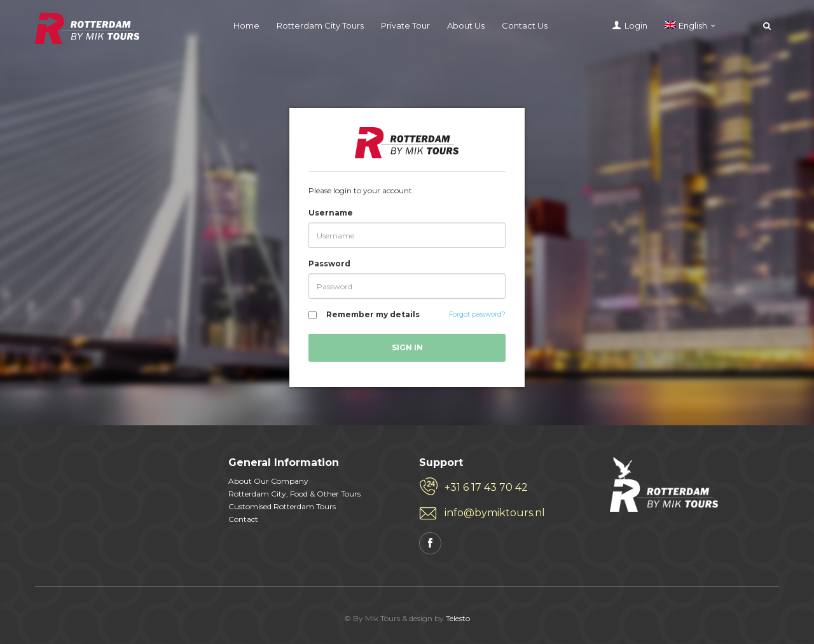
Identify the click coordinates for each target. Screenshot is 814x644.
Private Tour (405, 25)
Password (329, 264)
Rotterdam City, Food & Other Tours (294, 494)
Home (246, 25)
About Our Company (268, 481)
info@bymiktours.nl (495, 513)
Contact (243, 519)
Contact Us (525, 25)
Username (331, 213)
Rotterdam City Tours (320, 25)
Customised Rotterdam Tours (282, 506)
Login (636, 25)
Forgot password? (477, 314)
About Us (466, 25)
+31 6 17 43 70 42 (486, 487)
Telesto (458, 618)
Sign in (407, 347)
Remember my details (373, 314)
